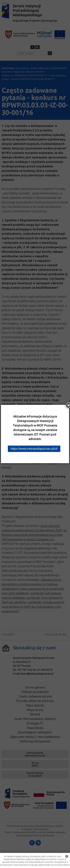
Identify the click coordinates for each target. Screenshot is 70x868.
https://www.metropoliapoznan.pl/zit (34, 449)
